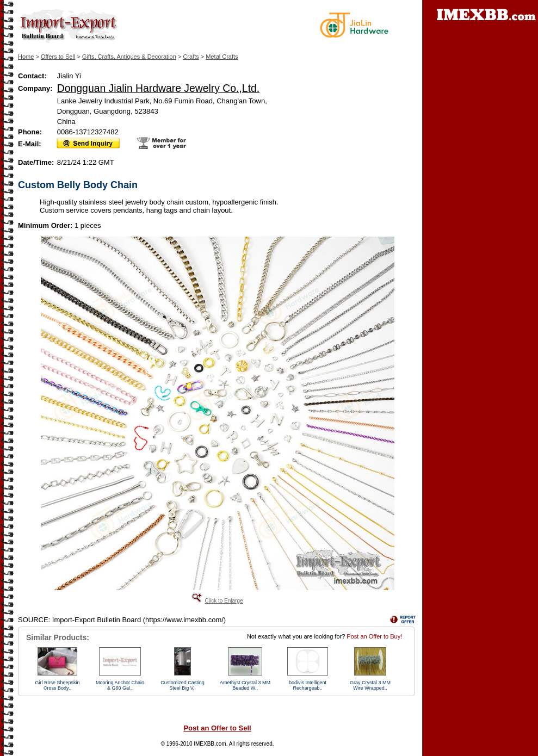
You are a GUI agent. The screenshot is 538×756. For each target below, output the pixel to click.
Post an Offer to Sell (217, 728)
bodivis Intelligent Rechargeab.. (308, 685)
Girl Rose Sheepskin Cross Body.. (57, 685)
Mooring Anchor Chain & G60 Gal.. (120, 685)
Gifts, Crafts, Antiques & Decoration (129, 57)
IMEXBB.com (210, 744)
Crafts (191, 57)
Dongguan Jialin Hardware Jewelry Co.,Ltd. (158, 88)
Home (26, 57)
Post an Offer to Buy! (374, 636)
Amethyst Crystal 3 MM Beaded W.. (245, 685)
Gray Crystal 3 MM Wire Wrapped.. (370, 685)
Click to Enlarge (224, 601)
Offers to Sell (58, 57)
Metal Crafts (222, 57)
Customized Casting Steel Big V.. (183, 685)
